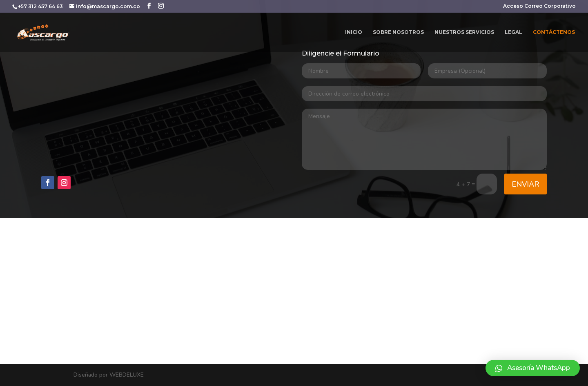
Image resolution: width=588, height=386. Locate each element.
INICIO (354, 32)
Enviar (526, 184)
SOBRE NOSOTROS (398, 32)
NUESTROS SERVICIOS (464, 32)
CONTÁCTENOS (554, 32)
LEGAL (513, 32)
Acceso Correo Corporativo (539, 6)
